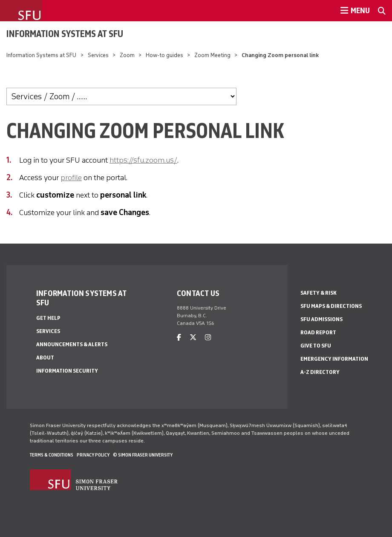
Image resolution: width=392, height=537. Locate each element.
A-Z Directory (320, 372)
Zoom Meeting (213, 55)
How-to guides (164, 55)
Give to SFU (316, 346)
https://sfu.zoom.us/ (143, 160)
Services (98, 55)
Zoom (128, 55)
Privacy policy (93, 455)
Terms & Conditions (52, 455)
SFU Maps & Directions (331, 306)
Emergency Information (334, 359)
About (45, 358)
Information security (67, 371)
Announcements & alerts (72, 344)
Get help (48, 318)
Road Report (318, 332)
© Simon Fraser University (143, 455)
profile (71, 178)
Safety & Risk (318, 293)
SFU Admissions (321, 319)
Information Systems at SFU (65, 34)
